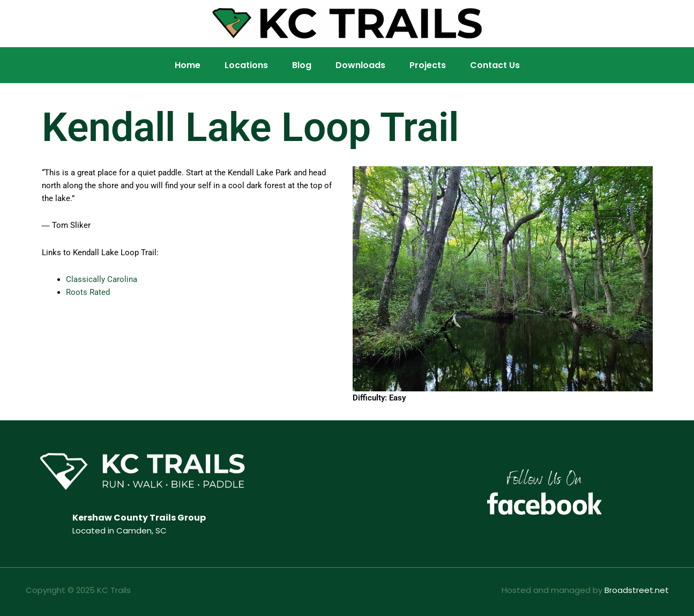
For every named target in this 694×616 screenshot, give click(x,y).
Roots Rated (88, 292)
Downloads (360, 65)
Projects (428, 65)
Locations (246, 65)
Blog (302, 65)
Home (188, 65)
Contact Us (495, 65)
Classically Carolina (102, 279)
